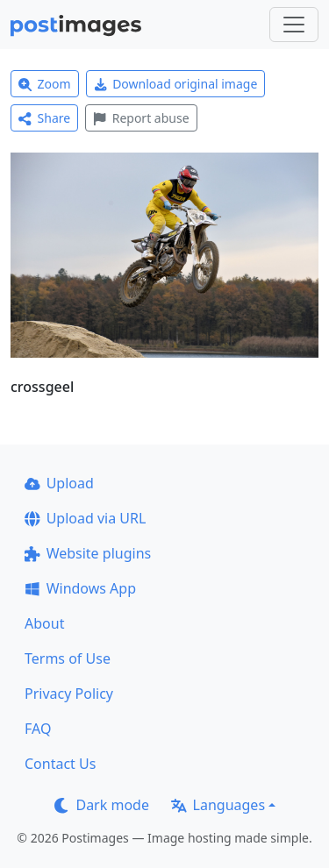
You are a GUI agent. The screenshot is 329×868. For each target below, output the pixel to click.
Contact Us (60, 764)
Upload (59, 483)
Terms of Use (68, 658)
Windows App (80, 588)
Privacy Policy (69, 694)
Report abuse (141, 118)
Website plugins (88, 553)
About (44, 623)
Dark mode (102, 805)
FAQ (38, 729)
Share (44, 118)
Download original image (176, 84)
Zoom (45, 84)
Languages (218, 805)
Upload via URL (85, 518)
